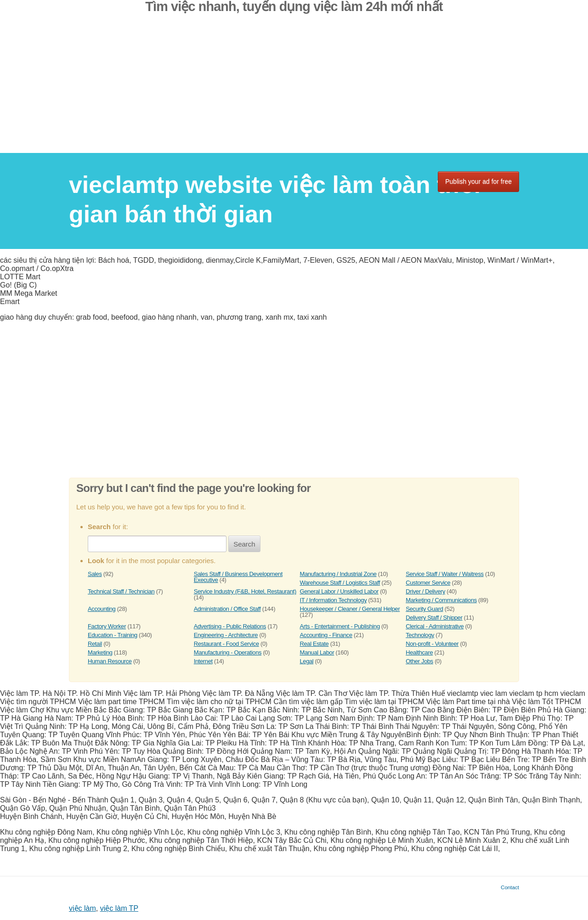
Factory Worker (107, 626)
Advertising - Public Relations (230, 626)
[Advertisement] (294, 89)
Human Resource (110, 661)
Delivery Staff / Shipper (434, 618)
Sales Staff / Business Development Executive (238, 577)
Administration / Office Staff (227, 609)
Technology (420, 635)
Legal (307, 661)
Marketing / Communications (441, 600)
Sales (95, 574)
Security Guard (424, 609)
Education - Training (113, 635)
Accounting (102, 609)
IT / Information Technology (334, 600)
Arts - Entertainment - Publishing (340, 626)
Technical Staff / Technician (121, 591)
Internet (203, 661)
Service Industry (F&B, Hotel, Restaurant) (245, 591)
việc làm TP (119, 908)
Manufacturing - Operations (228, 652)
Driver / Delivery (425, 591)
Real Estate (314, 644)
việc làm (82, 908)
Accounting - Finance (326, 635)
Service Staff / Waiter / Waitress (444, 574)
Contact (510, 887)
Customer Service (428, 583)
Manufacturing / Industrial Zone (338, 574)
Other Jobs (419, 661)
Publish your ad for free (478, 181)
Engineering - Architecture (226, 635)
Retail (95, 644)
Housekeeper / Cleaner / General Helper (350, 609)
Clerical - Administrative (435, 626)
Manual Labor (317, 652)
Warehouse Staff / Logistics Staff (340, 583)
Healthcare (419, 652)
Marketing (100, 652)
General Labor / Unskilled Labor (339, 591)
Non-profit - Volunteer (432, 644)
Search (244, 544)
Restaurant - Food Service (226, 644)
